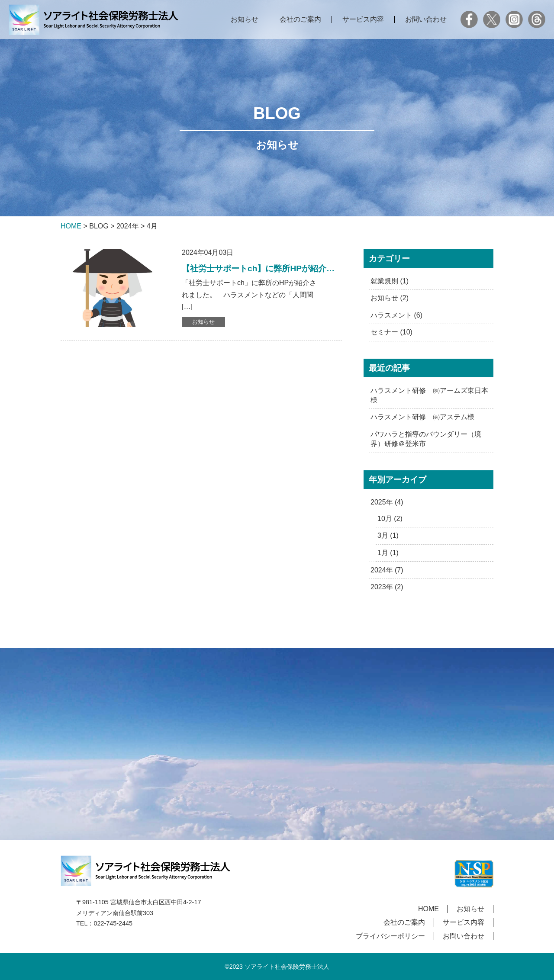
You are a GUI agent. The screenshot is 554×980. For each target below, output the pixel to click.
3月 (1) (388, 535)
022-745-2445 (113, 923)
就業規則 (384, 281)
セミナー (384, 332)
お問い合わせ (426, 19)
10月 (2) (390, 519)
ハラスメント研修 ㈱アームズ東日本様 (429, 395)
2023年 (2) (387, 587)
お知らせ (245, 19)
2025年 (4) (387, 502)
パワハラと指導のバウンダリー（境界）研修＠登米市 (426, 439)
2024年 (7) (387, 570)
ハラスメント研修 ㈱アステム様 (422, 417)
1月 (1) (388, 553)
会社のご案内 (300, 19)
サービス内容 (363, 19)
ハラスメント (391, 315)
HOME (428, 909)
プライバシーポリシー (390, 936)
